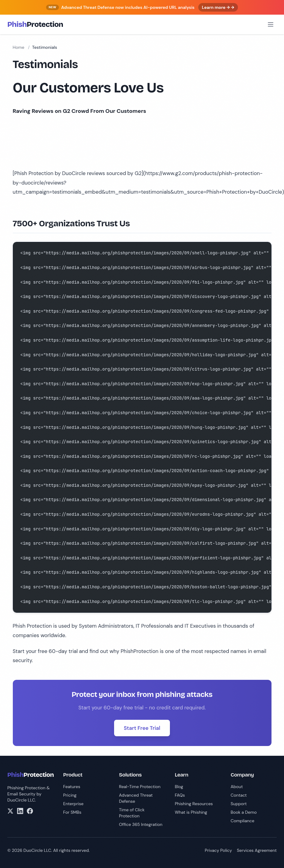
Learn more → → (218, 7)
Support (239, 804)
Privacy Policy (218, 850)
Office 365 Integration (141, 824)
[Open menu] (271, 24)
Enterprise (73, 804)
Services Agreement (257, 850)
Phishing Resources (194, 804)
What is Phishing (191, 812)
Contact (239, 795)
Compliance (243, 821)
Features (72, 787)
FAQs (180, 795)
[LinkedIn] (20, 811)
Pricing (70, 795)
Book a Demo (244, 812)
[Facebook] (30, 811)
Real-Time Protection (140, 787)
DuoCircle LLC (21, 800)
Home (19, 47)
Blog (179, 787)
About (237, 787)
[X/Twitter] (10, 811)
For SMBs (72, 812)
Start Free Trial (142, 728)
